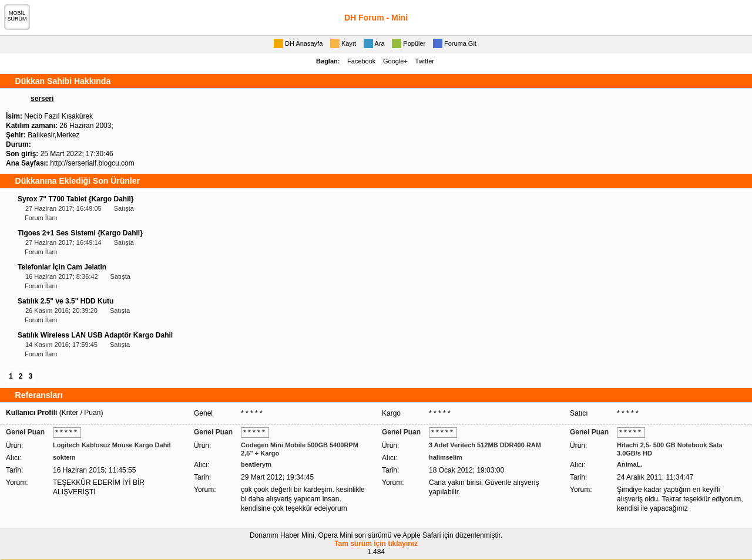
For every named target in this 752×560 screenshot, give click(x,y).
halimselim (446, 457)
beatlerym (256, 464)
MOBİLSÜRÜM (17, 16)
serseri (42, 99)
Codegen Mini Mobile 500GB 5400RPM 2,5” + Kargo (300, 449)
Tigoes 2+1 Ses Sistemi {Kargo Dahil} (80, 233)
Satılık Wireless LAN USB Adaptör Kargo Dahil (95, 335)
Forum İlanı (41, 218)
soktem (64, 457)
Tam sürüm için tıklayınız (376, 544)
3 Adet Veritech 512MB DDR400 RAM (485, 445)
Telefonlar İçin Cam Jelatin (62, 267)
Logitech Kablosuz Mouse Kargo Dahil (112, 445)
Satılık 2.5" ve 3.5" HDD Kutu (66, 301)
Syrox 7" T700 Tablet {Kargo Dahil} (76, 199)
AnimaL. (630, 464)
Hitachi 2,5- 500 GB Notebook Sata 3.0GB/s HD (670, 449)
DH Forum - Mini (376, 18)
